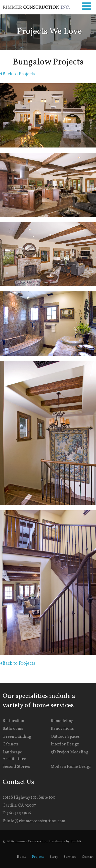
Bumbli (76, 842)
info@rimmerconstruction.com (36, 821)
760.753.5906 (19, 813)
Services (70, 857)
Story (54, 857)
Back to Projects (18, 74)
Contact (88, 857)
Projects (38, 857)
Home (22, 857)
